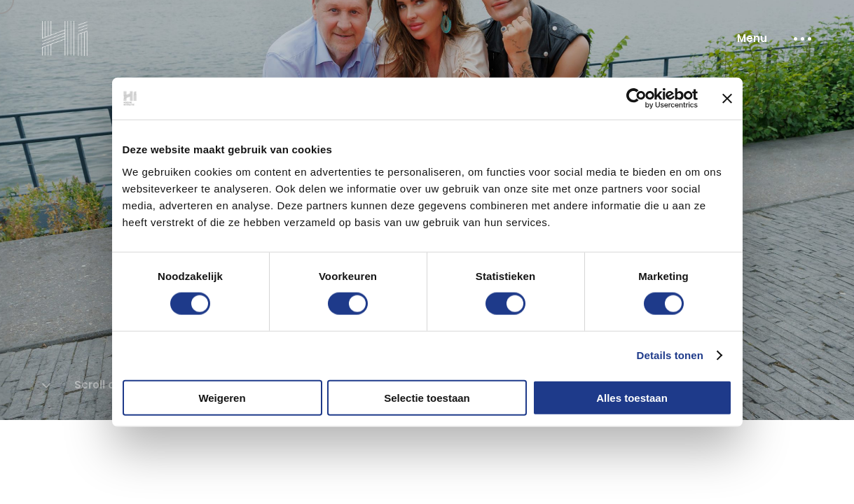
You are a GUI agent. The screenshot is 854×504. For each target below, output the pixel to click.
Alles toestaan (632, 397)
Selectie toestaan (427, 397)
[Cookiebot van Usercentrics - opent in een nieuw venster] (636, 99)
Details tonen (670, 355)
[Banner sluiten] (727, 99)
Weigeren (222, 397)
